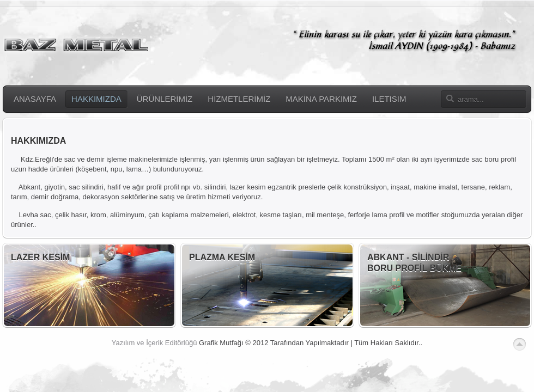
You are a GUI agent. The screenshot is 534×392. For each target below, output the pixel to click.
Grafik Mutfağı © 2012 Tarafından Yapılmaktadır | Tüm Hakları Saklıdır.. (311, 343)
